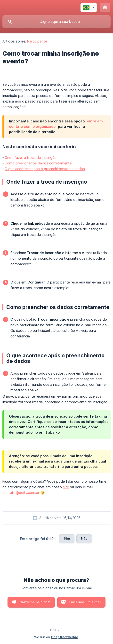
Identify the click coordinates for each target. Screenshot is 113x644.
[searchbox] (56, 22)
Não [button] (84, 538)
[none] (89, 8)
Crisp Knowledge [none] (65, 637)
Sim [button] (67, 538)
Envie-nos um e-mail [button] (85, 602)
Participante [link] (37, 41)
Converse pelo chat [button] (35, 602)
